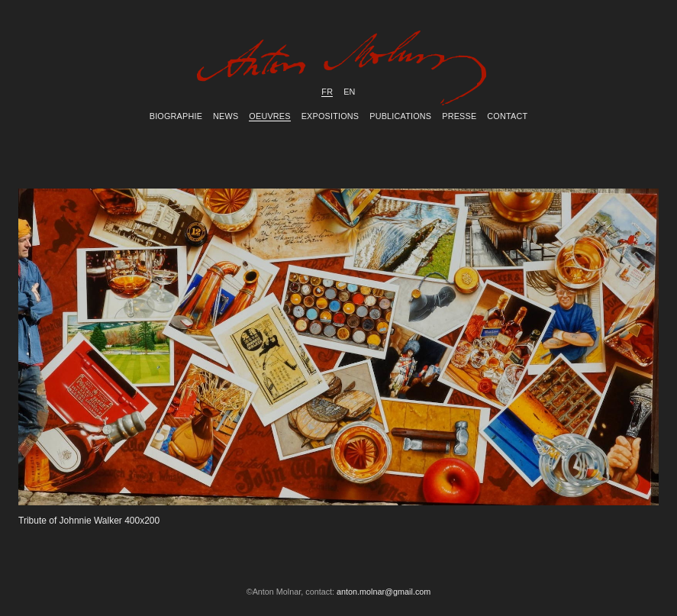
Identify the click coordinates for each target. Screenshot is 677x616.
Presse (459, 116)
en (349, 92)
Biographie (176, 116)
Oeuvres (269, 116)
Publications (400, 116)
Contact (507, 116)
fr (327, 92)
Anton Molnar (339, 72)
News (226, 116)
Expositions (330, 116)
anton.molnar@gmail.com (384, 592)
